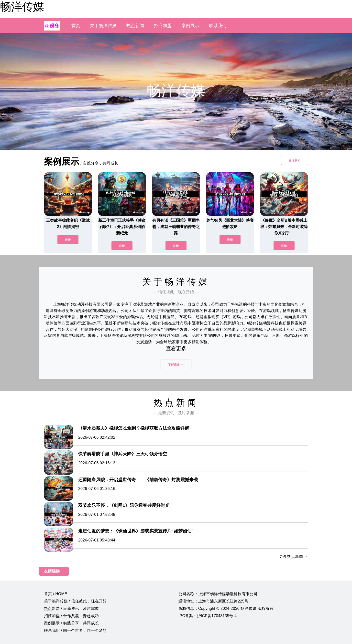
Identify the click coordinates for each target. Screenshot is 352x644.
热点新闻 (135, 26)
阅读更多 (295, 161)
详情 (68, 240)
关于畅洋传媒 (103, 26)
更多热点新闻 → (294, 556)
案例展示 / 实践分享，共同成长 (71, 623)
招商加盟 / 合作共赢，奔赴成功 (71, 616)
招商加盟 (163, 26)
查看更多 (176, 348)
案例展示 (190, 26)
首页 (76, 26)
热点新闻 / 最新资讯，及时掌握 (71, 608)
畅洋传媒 (22, 7)
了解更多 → (176, 364)
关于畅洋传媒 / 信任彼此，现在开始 (75, 601)
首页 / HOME (56, 594)
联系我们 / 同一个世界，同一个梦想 (75, 630)
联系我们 (218, 26)
